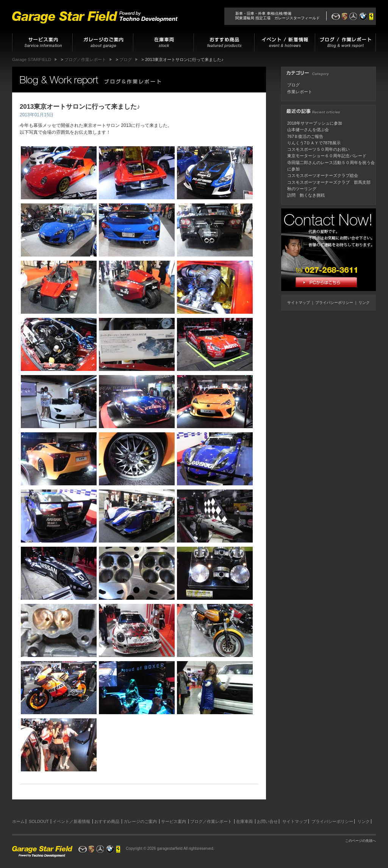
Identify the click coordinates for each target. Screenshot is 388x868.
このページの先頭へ (361, 841)
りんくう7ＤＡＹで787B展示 (314, 143)
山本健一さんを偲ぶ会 (308, 130)
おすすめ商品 (107, 821)
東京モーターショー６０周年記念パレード (327, 156)
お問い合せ (267, 821)
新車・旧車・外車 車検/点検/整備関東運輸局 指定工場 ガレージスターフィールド (278, 16)
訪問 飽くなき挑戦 (306, 195)
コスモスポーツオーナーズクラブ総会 (323, 175)
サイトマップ (299, 303)
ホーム (18, 821)
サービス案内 (174, 821)
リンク (364, 303)
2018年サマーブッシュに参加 (315, 123)
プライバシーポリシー (334, 303)
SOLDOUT (39, 821)
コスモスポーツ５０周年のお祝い (318, 149)
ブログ (293, 85)
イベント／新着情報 (71, 821)
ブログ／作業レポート (211, 821)
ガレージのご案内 (140, 821)
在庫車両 (244, 821)
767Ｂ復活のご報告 (305, 136)
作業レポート (300, 92)
